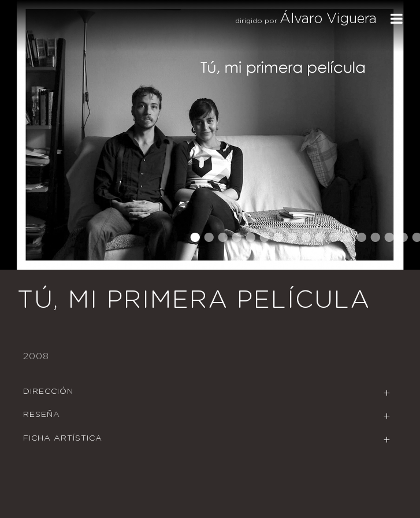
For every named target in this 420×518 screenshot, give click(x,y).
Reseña (42, 415)
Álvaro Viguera (328, 19)
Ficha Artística (63, 438)
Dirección (48, 392)
